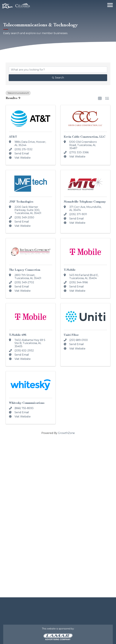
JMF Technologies (21, 202)
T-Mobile (70, 270)
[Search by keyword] (58, 70)
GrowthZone (66, 433)
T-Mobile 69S (18, 335)
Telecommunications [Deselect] (18, 93)
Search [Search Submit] (58, 78)
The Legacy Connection (25, 270)
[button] (100, 99)
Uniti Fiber (71, 335)
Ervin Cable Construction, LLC (85, 137)
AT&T (13, 137)
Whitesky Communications (27, 403)
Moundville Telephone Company (85, 202)
